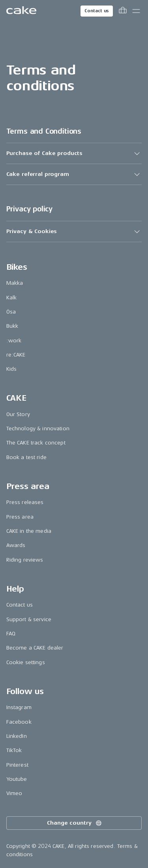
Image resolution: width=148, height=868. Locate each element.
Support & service (29, 619)
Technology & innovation (38, 428)
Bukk (12, 326)
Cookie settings (26, 662)
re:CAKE (16, 355)
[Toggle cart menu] (123, 11)
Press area (20, 517)
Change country (75, 823)
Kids (12, 369)
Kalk (12, 298)
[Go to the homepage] (21, 11)
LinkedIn (17, 736)
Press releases (25, 502)
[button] (74, 153)
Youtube (17, 779)
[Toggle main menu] (136, 11)
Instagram (19, 707)
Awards (16, 545)
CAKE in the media (29, 531)
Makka (15, 283)
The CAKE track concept (36, 443)
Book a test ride (26, 457)
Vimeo (14, 793)
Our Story (18, 414)
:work (14, 341)
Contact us (97, 11)
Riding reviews (25, 560)
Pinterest (17, 765)
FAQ (11, 634)
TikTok (14, 750)
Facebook (19, 722)
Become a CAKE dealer (35, 648)
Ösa (11, 312)
